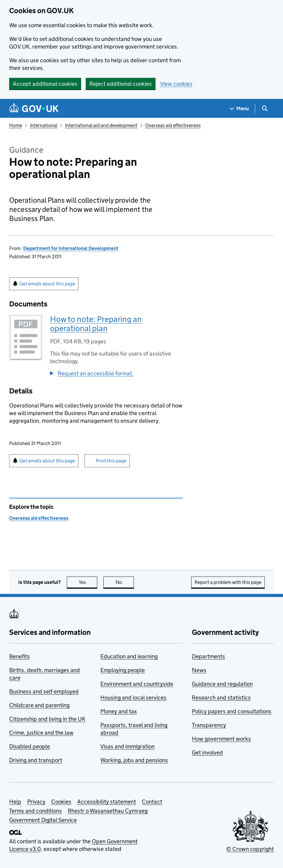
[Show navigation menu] (239, 108)
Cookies (61, 802)
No (125, 582)
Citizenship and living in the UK (47, 719)
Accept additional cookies (45, 84)
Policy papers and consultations (232, 711)
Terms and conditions (36, 811)
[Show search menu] (265, 108)
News (199, 670)
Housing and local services (133, 698)
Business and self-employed (44, 691)
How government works (221, 739)
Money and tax (119, 711)
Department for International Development (71, 248)
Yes (88, 582)
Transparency (209, 725)
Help (15, 802)
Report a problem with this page (228, 582)
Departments (208, 656)
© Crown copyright (250, 849)
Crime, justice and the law (41, 733)
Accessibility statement (107, 802)
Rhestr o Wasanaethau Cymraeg (108, 811)
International (44, 125)
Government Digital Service (43, 820)
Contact (152, 802)
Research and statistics (221, 698)
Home (16, 125)
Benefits (20, 656)
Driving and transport (36, 760)
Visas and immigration (127, 746)
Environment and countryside (137, 684)
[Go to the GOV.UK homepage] (34, 108)
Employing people (123, 670)
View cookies (176, 84)
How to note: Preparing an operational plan (96, 324)
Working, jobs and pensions (134, 760)
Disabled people (30, 746)
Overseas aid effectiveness (173, 125)
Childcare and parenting (39, 705)
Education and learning (129, 656)
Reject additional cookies (121, 84)
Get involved (207, 752)
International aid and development (101, 125)
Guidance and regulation (222, 684)
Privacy (36, 802)
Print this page (111, 461)
